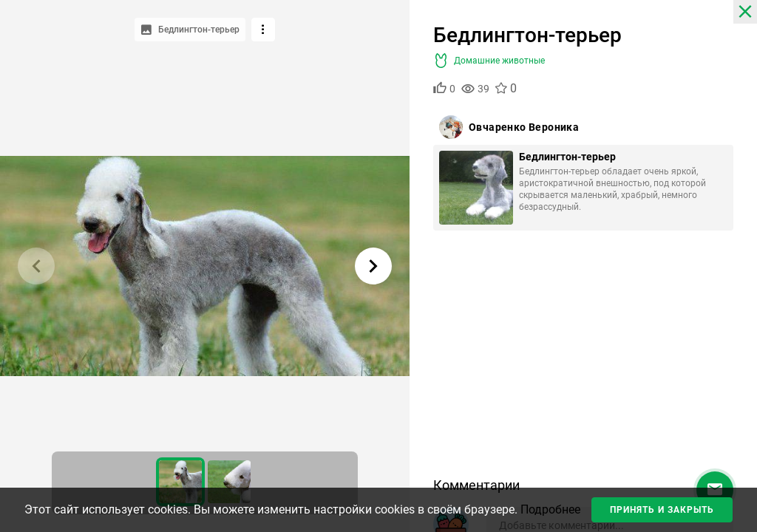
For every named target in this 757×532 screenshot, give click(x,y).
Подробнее (550, 509)
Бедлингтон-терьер (567, 157)
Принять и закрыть (662, 510)
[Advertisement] (583, 359)
